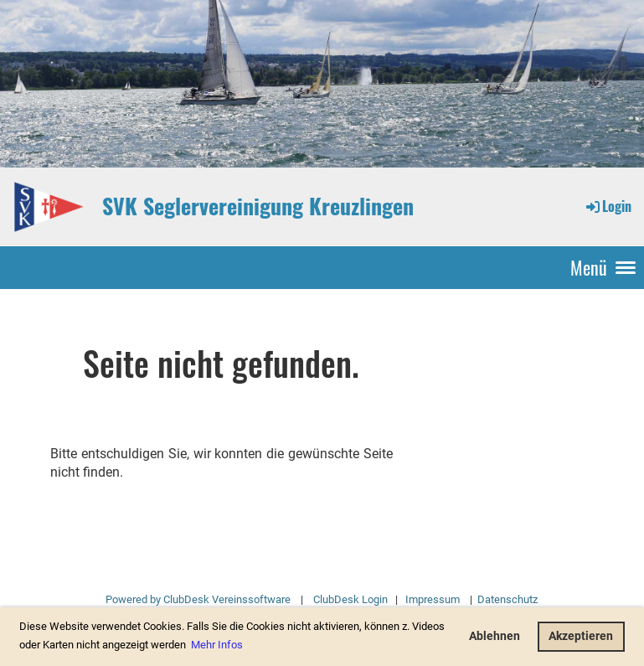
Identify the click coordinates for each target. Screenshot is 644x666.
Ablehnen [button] (495, 636)
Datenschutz (506, 599)
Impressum (433, 599)
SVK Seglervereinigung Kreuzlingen (258, 206)
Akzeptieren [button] (581, 636)
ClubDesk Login (350, 599)
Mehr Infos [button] (217, 645)
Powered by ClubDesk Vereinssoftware (198, 599)
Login (608, 206)
